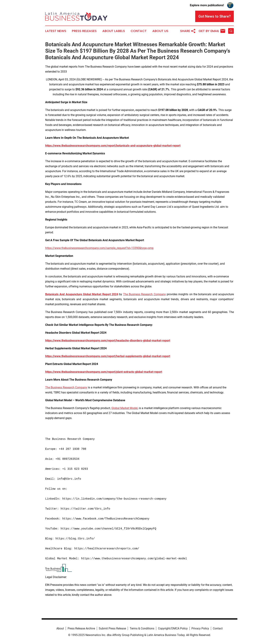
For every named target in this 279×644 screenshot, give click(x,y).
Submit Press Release (112, 628)
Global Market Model (124, 408)
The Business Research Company (144, 294)
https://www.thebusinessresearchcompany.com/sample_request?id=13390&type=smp (99, 248)
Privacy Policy (200, 628)
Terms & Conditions (142, 628)
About (60, 628)
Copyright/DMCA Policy (173, 628)
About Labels (114, 31)
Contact (139, 31)
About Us (160, 31)
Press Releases (84, 31)
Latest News (56, 31)
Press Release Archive (81, 628)
